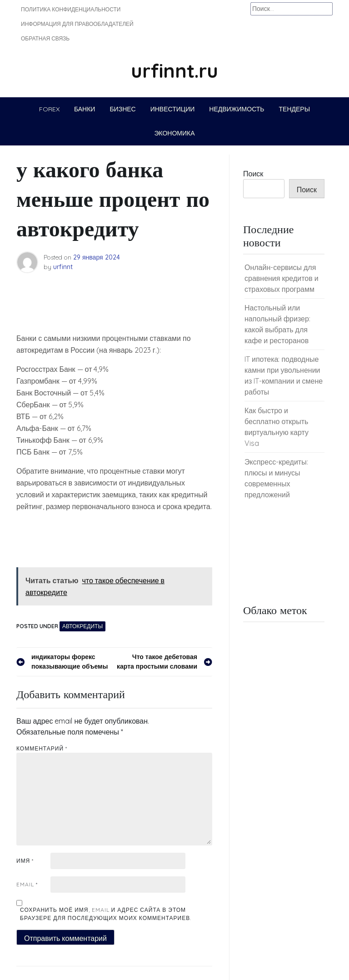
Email (27, 884)
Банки (85, 109)
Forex (49, 109)
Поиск (253, 174)
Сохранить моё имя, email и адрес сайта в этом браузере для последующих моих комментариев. (106, 914)
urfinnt (63, 267)
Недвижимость (237, 109)
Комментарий (42, 748)
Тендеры (295, 109)
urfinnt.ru (174, 71)
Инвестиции (173, 109)
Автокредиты (82, 626)
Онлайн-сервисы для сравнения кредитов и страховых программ (282, 278)
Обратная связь (45, 38)
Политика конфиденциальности (71, 9)
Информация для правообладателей (77, 24)
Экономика (174, 133)
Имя (25, 861)
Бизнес (122, 109)
